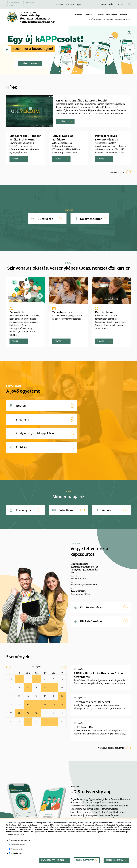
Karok (61, 5)
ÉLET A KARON (112, 15)
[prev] (8, 667)
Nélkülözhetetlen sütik (20, 841)
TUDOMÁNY (99, 15)
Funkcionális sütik (18, 845)
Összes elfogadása (115, 860)
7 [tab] (74, 72)
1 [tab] (59, 72)
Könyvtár (79, 5)
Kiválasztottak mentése (53, 860)
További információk (15, 835)
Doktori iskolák (69, 5)
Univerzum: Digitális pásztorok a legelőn (82, 100)
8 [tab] (76, 72)
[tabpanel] (68, 50)
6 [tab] (71, 72)
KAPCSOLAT (125, 15)
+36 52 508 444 (14, 2)
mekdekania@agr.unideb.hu (84, 585)
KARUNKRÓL (77, 15)
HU (119, 5)
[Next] (130, 50)
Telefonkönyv (30, 2)
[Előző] (7, 50)
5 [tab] (69, 72)
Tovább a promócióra (30, 63)
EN (122, 5)
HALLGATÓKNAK (108, 19)
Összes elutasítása (85, 860)
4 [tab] (66, 72)
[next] (64, 667)
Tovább (62, 121)
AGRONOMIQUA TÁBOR (122, 19)
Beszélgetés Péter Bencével (92, 702)
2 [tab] (62, 72)
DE (56, 5)
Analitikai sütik (17, 849)
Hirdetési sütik (17, 853)
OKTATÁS (89, 15)
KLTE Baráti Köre (84, 727)
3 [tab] (64, 72)
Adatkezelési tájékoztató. (96, 832)
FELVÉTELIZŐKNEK (95, 19)
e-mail (11, 6)
